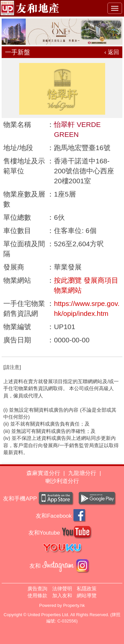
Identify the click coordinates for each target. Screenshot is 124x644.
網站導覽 (87, 595)
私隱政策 (87, 588)
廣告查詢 (37, 588)
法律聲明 (62, 588)
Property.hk (74, 605)
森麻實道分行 (43, 473)
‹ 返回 (112, 52)
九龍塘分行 (82, 473)
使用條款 (37, 595)
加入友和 (62, 595)
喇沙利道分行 (62, 481)
